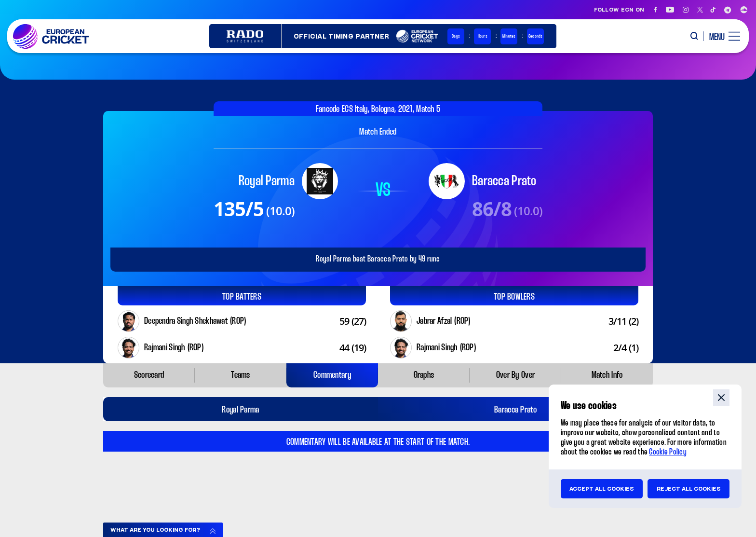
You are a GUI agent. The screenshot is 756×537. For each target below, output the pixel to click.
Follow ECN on (619, 10)
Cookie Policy (668, 452)
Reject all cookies (689, 489)
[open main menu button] (721, 36)
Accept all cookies (602, 489)
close (721, 398)
